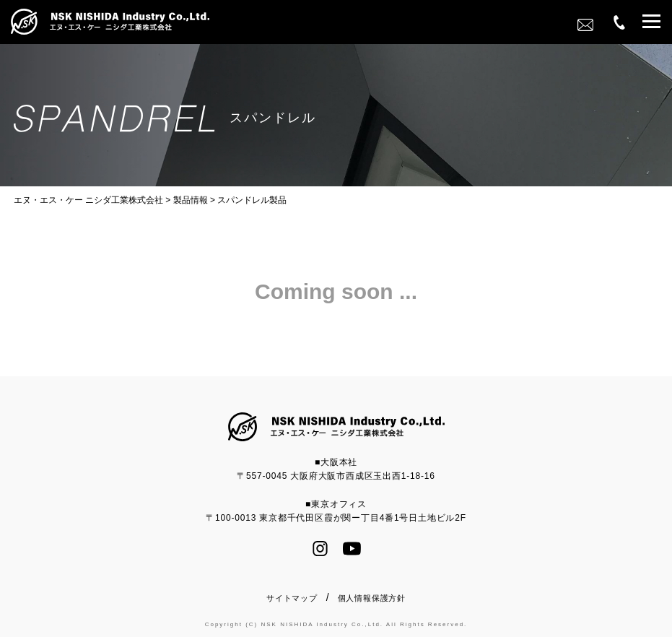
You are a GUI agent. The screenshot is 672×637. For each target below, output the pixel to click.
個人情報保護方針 (372, 598)
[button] (651, 23)
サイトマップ (292, 598)
